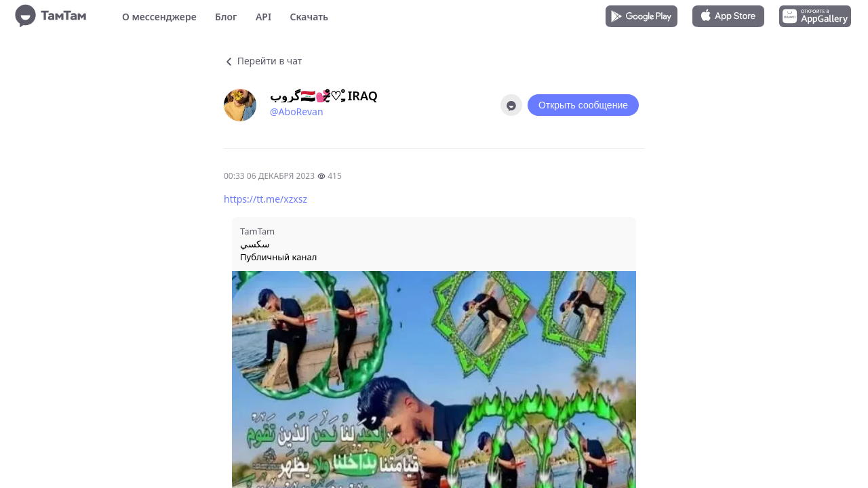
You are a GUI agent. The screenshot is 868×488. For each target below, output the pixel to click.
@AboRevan (297, 111)
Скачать (309, 17)
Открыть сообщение (583, 105)
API (263, 17)
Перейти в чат (263, 61)
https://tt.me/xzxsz (265, 199)
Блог (226, 17)
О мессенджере (159, 17)
